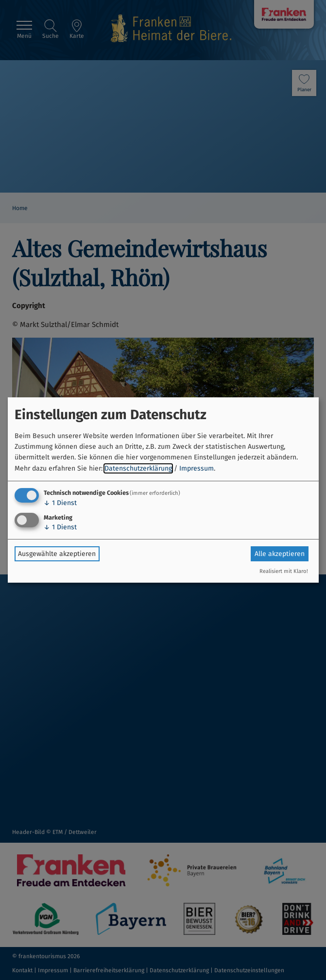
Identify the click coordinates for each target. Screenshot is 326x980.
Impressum (197, 468)
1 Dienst (60, 503)
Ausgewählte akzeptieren (57, 554)
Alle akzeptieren (280, 554)
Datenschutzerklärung (138, 468)
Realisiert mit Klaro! (284, 571)
